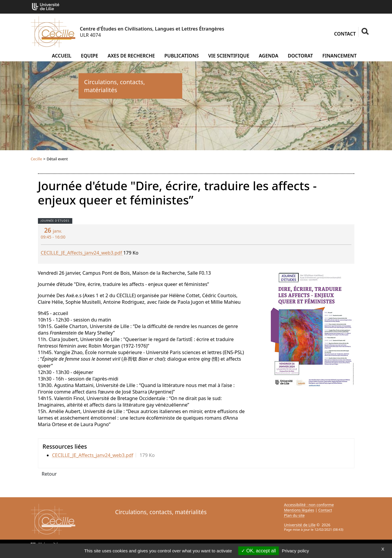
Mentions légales (299, 510)
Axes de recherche (131, 56)
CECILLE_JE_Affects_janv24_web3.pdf (82, 253)
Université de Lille (300, 525)
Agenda (268, 56)
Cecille (37, 159)
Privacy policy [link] (295, 551)
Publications (182, 56)
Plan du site (295, 515)
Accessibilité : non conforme (309, 505)
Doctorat (300, 56)
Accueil (62, 56)
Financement (339, 56)
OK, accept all (259, 551)
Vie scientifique (229, 56)
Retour (49, 474)
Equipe (89, 56)
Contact (345, 34)
